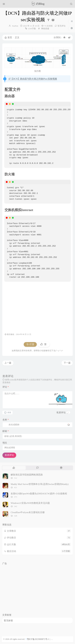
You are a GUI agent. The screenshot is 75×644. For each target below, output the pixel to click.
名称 (6, 420)
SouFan (15, 26)
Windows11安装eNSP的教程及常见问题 (30, 503)
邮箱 (6, 431)
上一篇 (8, 363)
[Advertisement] (37, 305)
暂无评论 (62, 26)
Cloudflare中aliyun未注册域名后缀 (28, 512)
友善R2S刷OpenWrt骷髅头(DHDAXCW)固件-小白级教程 (39, 494)
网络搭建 (45, 29)
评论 (6, 387)
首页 (8, 37)
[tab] (14, 468)
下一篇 (67, 363)
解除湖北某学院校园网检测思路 (27, 475)
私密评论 (61, 413)
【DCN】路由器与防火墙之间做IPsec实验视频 (33, 79)
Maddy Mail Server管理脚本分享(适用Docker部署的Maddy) (40, 484)
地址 (5, 443)
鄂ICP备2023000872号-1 (38, 639)
